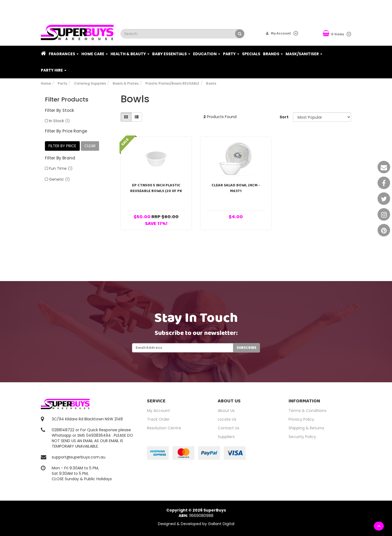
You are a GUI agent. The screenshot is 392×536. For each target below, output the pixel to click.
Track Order (158, 419)
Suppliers (226, 437)
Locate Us (227, 419)
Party (231, 54)
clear (90, 146)
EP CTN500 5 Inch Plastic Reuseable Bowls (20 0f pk (156, 188)
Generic (59, 179)
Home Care (95, 54)
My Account (158, 411)
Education (207, 54)
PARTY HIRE (54, 70)
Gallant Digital (221, 524)
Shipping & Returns (306, 428)
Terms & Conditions (307, 411)
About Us (226, 411)
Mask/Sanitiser (304, 54)
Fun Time (61, 168)
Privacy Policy (301, 419)
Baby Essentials (171, 54)
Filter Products (67, 100)
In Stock (59, 121)
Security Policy (302, 437)
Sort (284, 117)
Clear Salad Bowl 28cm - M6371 (236, 188)
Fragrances (64, 54)
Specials (251, 54)
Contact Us (229, 428)
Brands (273, 54)
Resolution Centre (164, 428)
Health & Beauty (130, 54)
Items (334, 34)
